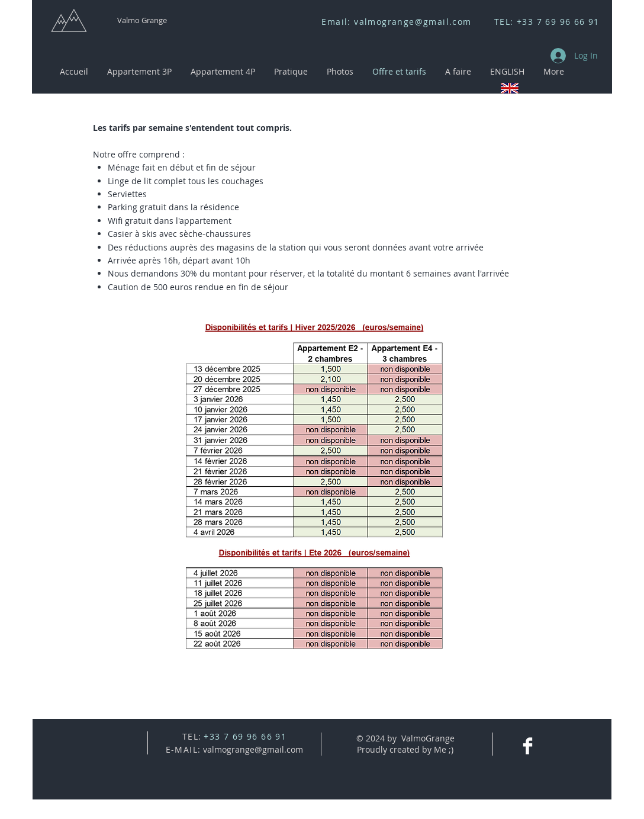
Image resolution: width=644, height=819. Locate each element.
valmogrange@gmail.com (413, 22)
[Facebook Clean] (528, 746)
